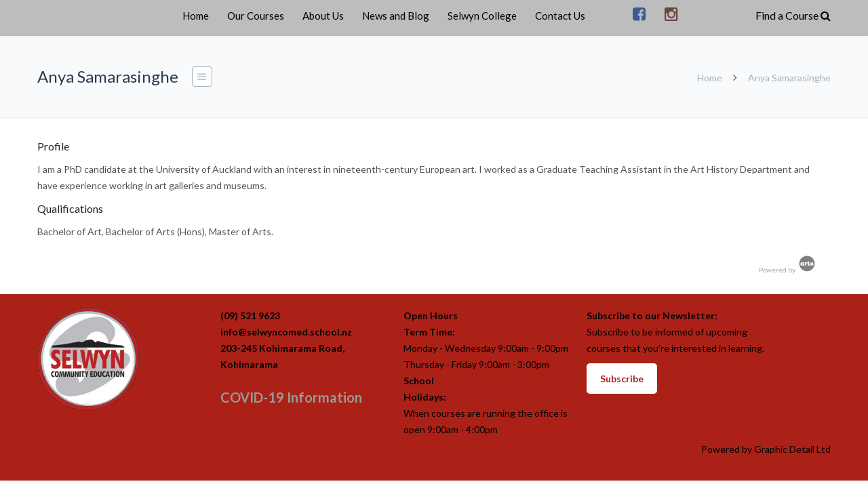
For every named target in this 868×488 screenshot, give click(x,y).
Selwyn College (482, 16)
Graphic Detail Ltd (792, 449)
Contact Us (560, 16)
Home (196, 16)
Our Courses (256, 16)
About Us (323, 16)
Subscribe (622, 379)
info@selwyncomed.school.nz (286, 332)
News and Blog (396, 16)
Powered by (788, 270)
